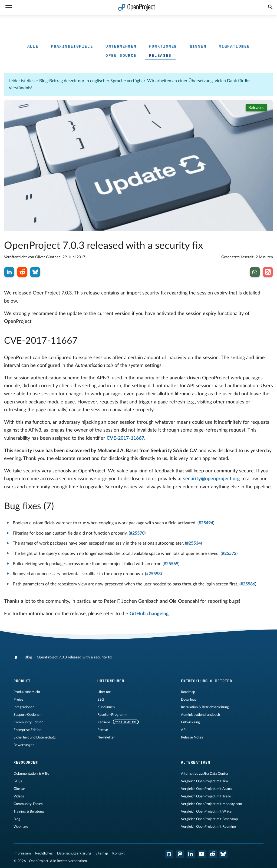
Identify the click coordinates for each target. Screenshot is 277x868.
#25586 (248, 584)
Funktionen (163, 46)
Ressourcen (26, 762)
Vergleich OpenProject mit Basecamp (209, 819)
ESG (101, 700)
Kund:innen (106, 707)
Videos (19, 796)
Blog (28, 657)
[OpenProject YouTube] (202, 854)
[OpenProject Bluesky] (223, 854)
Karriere (104, 722)
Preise (18, 700)
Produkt (22, 681)
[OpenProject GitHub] (169, 854)
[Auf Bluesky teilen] (35, 272)
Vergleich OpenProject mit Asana (206, 789)
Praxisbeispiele (72, 46)
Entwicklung (190, 722)
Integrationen (24, 707)
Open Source (121, 55)
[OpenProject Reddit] (213, 854)
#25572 (229, 554)
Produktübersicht (27, 692)
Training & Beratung (29, 811)
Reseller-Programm (112, 715)
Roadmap (188, 692)
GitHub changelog (149, 614)
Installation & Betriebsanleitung (205, 707)
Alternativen (196, 762)
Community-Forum (28, 804)
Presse (103, 730)
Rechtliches (44, 853)
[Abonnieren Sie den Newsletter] (255, 272)
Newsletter (106, 737)
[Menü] (9, 7)
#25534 (193, 543)
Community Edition (28, 722)
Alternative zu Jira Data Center (205, 774)
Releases (160, 55)
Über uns (104, 692)
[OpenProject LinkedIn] (191, 854)
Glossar (19, 789)
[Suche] (270, 8)
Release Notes (192, 737)
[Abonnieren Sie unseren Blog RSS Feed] (268, 272)
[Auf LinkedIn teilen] (9, 272)
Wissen (198, 46)
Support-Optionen (27, 715)
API (184, 730)
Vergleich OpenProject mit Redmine (208, 827)
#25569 (171, 564)
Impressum (22, 853)
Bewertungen (24, 745)
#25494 (206, 523)
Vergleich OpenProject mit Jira (204, 781)
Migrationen (234, 46)
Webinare (21, 827)
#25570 (137, 533)
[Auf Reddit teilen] (22, 272)
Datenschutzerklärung (74, 853)
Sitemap (102, 853)
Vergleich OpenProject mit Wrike (206, 811)
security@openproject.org (212, 479)
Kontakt (118, 853)
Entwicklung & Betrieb (207, 681)
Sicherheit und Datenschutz (35, 737)
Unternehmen (121, 46)
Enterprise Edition (27, 730)
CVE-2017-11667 (125, 438)
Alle (33, 46)
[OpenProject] (17, 657)
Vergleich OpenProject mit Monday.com (212, 804)
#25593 (153, 574)
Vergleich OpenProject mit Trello (206, 796)
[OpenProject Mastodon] (180, 854)
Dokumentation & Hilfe (31, 774)
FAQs (18, 781)
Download (189, 700)
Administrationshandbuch (200, 715)
